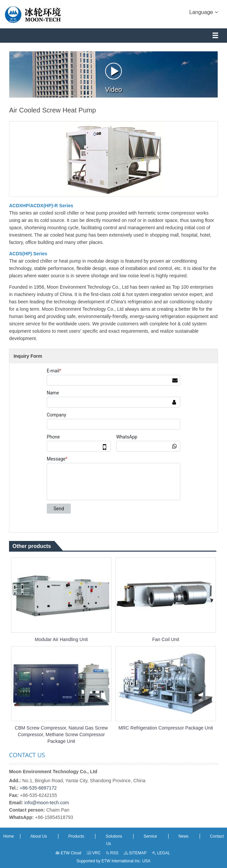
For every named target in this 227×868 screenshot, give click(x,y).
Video (114, 78)
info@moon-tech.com (47, 803)
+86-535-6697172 (38, 788)
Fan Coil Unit (166, 639)
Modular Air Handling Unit (61, 639)
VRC (94, 853)
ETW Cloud (68, 853)
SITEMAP (135, 853)
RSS (112, 853)
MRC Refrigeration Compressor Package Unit (166, 728)
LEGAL (161, 853)
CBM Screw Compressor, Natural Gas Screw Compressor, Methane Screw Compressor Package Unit (61, 735)
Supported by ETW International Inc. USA (113, 861)
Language (204, 12)
